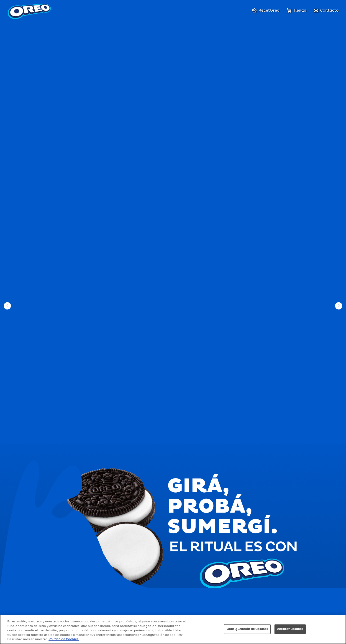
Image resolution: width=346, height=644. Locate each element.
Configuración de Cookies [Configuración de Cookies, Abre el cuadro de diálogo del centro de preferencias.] (247, 629)
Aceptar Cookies (290, 629)
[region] (173, 629)
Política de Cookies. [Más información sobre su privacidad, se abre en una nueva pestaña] (64, 639)
